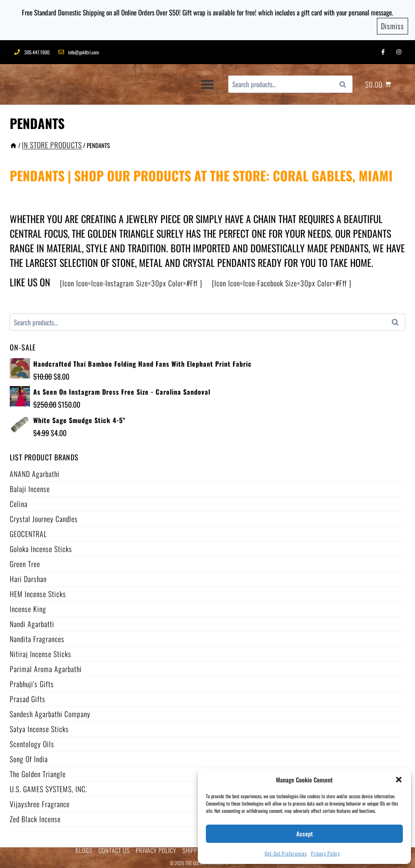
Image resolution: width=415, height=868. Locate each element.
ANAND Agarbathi (35, 471)
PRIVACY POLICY (156, 848)
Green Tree (25, 561)
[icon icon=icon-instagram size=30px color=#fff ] (131, 280)
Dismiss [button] (393, 24)
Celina (19, 501)
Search (345, 82)
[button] (399, 780)
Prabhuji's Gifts (32, 681)
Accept (305, 834)
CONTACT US (114, 848)
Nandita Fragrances (37, 636)
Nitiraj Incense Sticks (41, 651)
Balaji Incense (30, 486)
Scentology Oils (32, 741)
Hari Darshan (28, 576)
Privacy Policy (325, 853)
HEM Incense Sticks (38, 591)
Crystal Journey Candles (44, 516)
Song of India (29, 756)
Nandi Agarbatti (32, 621)
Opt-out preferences (286, 853)
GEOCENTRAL (28, 531)
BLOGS (84, 848)
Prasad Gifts (28, 696)
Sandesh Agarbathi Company (50, 711)
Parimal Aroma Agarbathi (46, 666)
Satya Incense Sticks (39, 726)
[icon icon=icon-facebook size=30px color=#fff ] (282, 280)
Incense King (28, 606)
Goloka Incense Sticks (41, 546)
